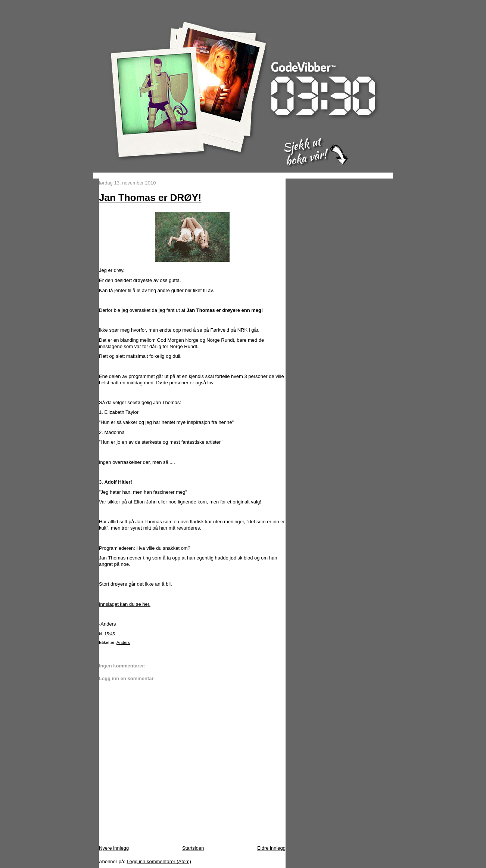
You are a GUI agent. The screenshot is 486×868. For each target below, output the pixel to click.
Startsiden (193, 848)
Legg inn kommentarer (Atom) (159, 861)
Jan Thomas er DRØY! (150, 198)
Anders (123, 642)
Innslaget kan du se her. (125, 604)
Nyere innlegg (114, 848)
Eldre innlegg (271, 848)
